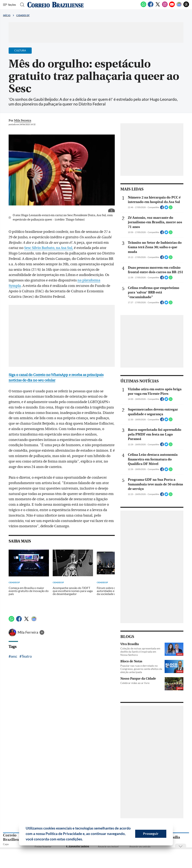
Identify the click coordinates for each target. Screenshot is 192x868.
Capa (6, 844)
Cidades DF (23, 15)
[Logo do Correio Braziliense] (55, 5)
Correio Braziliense (13, 837)
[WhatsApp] (143, 6)
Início (7, 15)
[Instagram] (165, 6)
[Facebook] (151, 6)
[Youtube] (172, 6)
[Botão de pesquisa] (21, 5)
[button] (84, 840)
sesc (14, 656)
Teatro (27, 656)
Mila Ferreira (28, 632)
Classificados (78, 846)
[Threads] (186, 6)
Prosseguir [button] (151, 834)
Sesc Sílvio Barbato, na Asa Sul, (49, 248)
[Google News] (179, 6)
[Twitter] (158, 6)
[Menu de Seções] (10, 5)
